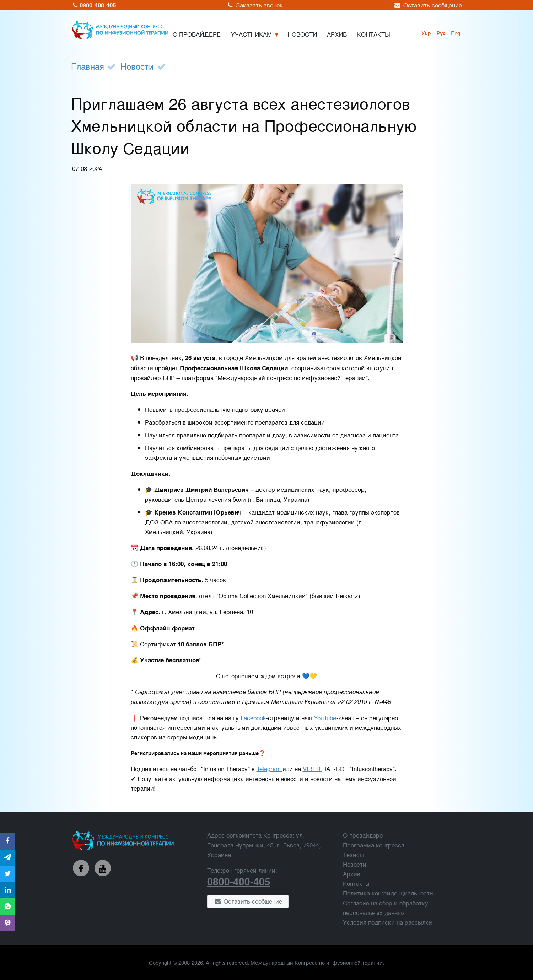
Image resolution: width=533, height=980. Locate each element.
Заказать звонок (255, 5)
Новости (137, 66)
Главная (88, 66)
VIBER (313, 768)
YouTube (325, 718)
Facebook (253, 718)
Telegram (270, 768)
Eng (456, 33)
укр (426, 33)
